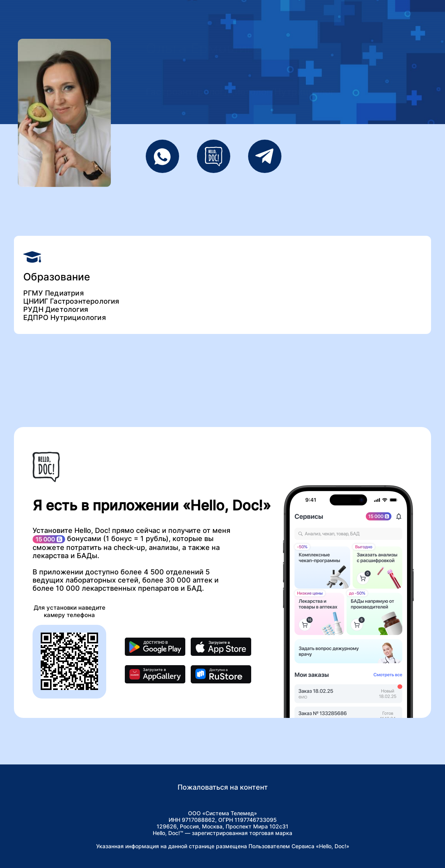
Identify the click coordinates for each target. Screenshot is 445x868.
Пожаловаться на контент (223, 787)
